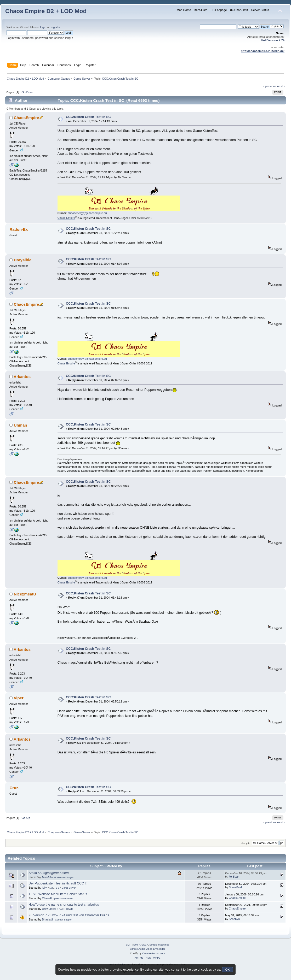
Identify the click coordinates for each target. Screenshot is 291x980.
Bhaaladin (48, 919)
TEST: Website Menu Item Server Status (58, 894)
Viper (19, 698)
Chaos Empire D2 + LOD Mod (46, 11)
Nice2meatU (25, 594)
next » (281, 86)
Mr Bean (234, 877)
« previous (270, 86)
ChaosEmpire (27, 118)
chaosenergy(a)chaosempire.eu (87, 213)
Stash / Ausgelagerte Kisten (48, 873)
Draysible (23, 260)
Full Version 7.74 (273, 40)
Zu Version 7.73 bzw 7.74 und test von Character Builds (69, 915)
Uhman (21, 425)
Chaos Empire (66, 218)
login (43, 27)
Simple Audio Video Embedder (147, 949)
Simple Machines (159, 945)
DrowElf (47, 909)
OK (228, 970)
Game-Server (69, 888)
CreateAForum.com (154, 953)
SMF (129, 945)
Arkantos (22, 377)
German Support (66, 877)
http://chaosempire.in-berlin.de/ (263, 51)
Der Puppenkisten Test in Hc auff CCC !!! (58, 883)
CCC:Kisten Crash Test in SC (88, 117)
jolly (44, 888)
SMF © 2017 (141, 945)
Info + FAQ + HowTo (63, 909)
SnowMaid (235, 887)
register (55, 27)
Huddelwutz (49, 877)
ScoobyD (234, 919)
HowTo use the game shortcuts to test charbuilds (64, 905)
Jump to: (246, 843)
